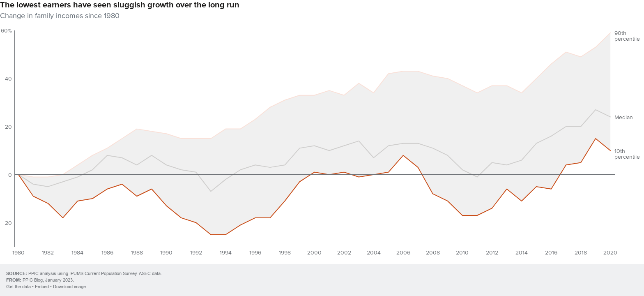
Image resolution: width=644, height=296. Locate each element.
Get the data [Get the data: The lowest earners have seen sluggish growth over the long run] (18, 287)
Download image (69, 287)
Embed (42, 287)
